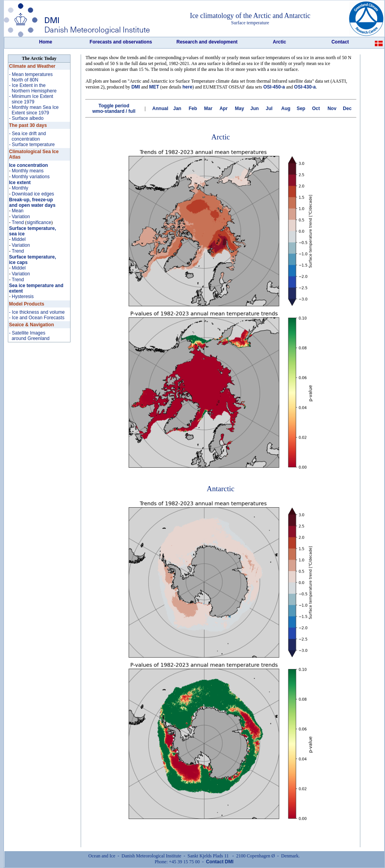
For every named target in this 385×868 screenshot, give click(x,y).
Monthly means (28, 171)
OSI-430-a (305, 87)
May (239, 108)
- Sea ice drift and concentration (27, 136)
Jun (254, 108)
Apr (223, 108)
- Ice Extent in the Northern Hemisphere (33, 88)
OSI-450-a (274, 87)
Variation (21, 217)
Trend (18, 222)
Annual (160, 108)
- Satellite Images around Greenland (29, 336)
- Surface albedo (26, 118)
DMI (136, 87)
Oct (316, 108)
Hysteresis (23, 297)
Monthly (20, 188)
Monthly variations (31, 177)
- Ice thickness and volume (37, 312)
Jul (269, 108)
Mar (208, 108)
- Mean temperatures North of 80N (31, 77)
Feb (193, 108)
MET (154, 87)
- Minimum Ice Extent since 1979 (31, 99)
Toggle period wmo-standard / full (114, 108)
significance (39, 222)
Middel (19, 239)
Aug (286, 108)
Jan (177, 108)
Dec (347, 108)
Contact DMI (220, 862)
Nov (332, 108)
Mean (18, 211)
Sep (301, 108)
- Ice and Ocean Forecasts (37, 318)
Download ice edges (33, 194)
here (187, 87)
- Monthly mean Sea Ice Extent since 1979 (34, 110)
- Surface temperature (32, 145)
